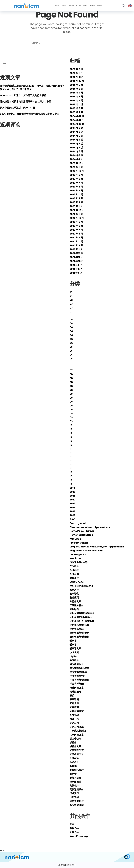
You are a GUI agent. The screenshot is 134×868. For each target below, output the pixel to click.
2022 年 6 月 (76, 234)
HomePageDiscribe (81, 535)
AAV (72, 519)
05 (71, 339)
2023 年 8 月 (76, 179)
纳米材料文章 (77, 727)
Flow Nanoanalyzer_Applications (90, 527)
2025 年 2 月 (76, 112)
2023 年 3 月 (76, 198)
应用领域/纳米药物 (79, 637)
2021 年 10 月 (76, 261)
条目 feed (75, 828)
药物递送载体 (77, 789)
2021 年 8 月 (76, 269)
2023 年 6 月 (76, 187)
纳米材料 (74, 723)
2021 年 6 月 (76, 273)
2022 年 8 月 (76, 226)
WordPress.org (79, 836)
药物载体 (74, 786)
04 (71, 319)
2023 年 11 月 (76, 167)
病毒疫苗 (74, 707)
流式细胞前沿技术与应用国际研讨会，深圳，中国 (26, 102)
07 (71, 363)
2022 (72, 500)
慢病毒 (73, 641)
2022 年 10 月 (77, 218)
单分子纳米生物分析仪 (81, 586)
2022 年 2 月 (76, 245)
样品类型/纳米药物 (79, 680)
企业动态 (74, 570)
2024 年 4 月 (76, 147)
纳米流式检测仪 (78, 731)
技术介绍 (79, 6)
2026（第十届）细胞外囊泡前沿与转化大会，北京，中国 (30, 114)
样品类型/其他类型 (79, 668)
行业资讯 (74, 793)
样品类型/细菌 (77, 684)
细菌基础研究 (77, 750)
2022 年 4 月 (76, 241)
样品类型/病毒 (77, 676)
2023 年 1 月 (76, 206)
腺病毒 (73, 774)
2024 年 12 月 (77, 116)
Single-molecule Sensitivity (86, 551)
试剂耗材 (74, 797)
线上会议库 (75, 739)
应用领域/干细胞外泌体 (82, 621)
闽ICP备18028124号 (67, 865)
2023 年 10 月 (77, 171)
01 (71, 292)
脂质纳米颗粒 (77, 770)
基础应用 (74, 598)
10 (71, 425)
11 (70, 449)
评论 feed (75, 832)
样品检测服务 (77, 664)
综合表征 (74, 762)
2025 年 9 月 (76, 85)
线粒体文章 (75, 746)
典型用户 (74, 578)
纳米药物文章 (77, 735)
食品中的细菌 (77, 805)
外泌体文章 (75, 601)
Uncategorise (78, 554)
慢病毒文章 (75, 648)
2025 (73, 511)
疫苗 (72, 695)
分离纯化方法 (77, 582)
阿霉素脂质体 (77, 801)
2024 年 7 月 (76, 136)
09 (71, 394)
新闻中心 (86, 6)
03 (71, 304)
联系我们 (93, 6)
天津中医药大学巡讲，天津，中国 (17, 108)
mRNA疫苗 (76, 539)
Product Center (79, 543)
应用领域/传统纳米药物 (82, 613)
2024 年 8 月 (76, 132)
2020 (73, 492)
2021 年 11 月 (76, 257)
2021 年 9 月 (76, 265)
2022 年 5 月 (76, 238)
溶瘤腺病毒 (75, 692)
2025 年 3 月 (76, 108)
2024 (73, 507)
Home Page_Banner (82, 531)
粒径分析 (74, 719)
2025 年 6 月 (76, 97)
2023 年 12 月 (77, 163)
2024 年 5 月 (76, 144)
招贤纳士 (100, 6)
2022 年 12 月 (77, 210)
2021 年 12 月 (76, 253)
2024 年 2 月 (76, 155)
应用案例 (72, 6)
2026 (72, 515)
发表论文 (74, 594)
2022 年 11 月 (76, 214)
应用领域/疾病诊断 (79, 633)
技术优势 (74, 652)
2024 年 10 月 (77, 124)
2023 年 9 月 (76, 175)
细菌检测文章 (77, 754)
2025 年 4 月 (76, 104)
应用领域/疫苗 (77, 629)
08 (71, 374)
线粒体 (73, 742)
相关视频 (74, 715)
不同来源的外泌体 (79, 562)
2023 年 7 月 (76, 183)
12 (71, 472)
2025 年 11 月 (76, 77)
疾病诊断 (74, 699)
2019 (72, 488)
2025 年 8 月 (76, 89)
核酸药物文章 (77, 688)
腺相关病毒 (75, 778)
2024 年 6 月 (76, 140)
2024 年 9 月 (76, 128)
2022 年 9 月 (76, 222)
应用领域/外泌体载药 (81, 617)
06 (71, 347)
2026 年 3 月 (76, 69)
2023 (72, 504)
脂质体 (73, 766)
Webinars (76, 558)
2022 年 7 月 (76, 230)
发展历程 (74, 590)
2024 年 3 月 (76, 151)
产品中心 (65, 6)
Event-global (78, 523)
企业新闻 (74, 574)
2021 (72, 496)
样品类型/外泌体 (78, 672)
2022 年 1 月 (76, 249)
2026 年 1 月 (76, 73)
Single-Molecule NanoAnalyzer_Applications (97, 547)
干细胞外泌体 (77, 605)
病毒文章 (74, 703)
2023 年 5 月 (76, 191)
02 (71, 300)
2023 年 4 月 (76, 194)
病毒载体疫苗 (77, 711)
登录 (72, 824)
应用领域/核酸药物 (79, 625)
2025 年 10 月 (77, 81)
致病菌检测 (75, 782)
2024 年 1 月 (76, 159)
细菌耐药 (74, 758)
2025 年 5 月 (76, 100)
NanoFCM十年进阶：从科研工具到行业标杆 (23, 95)
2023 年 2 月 (76, 202)
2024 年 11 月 (77, 120)
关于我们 (57, 6)
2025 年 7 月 (76, 93)
